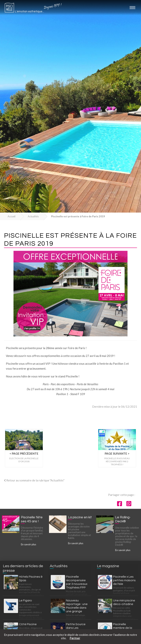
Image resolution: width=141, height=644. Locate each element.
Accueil (11, 216)
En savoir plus (29, 544)
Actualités (33, 216)
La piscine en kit (80, 517)
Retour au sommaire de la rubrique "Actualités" (34, 480)
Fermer (75, 638)
